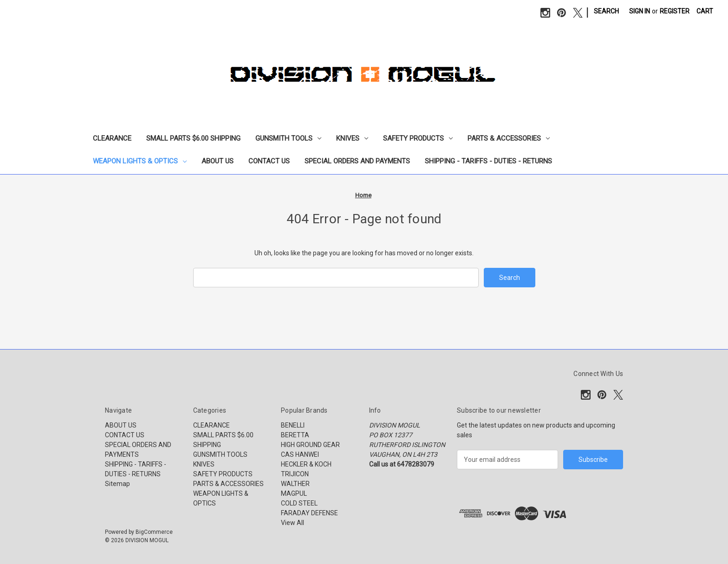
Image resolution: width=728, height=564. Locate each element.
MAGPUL (294, 493)
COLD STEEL (299, 503)
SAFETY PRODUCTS (418, 138)
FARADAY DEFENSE (309, 513)
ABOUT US (218, 161)
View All (292, 523)
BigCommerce (154, 532)
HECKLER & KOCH (306, 464)
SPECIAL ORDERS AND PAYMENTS (357, 161)
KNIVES (352, 138)
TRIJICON (295, 474)
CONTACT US (269, 161)
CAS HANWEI (300, 454)
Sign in (640, 11)
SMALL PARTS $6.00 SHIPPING (193, 138)
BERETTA (295, 435)
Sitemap (117, 484)
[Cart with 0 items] (705, 11)
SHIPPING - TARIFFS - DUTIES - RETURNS (488, 161)
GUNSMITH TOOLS (288, 138)
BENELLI (293, 425)
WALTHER (295, 484)
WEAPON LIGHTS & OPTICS (140, 161)
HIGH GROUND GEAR (310, 445)
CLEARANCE (112, 138)
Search (606, 11)
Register (675, 11)
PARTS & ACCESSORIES (509, 138)
